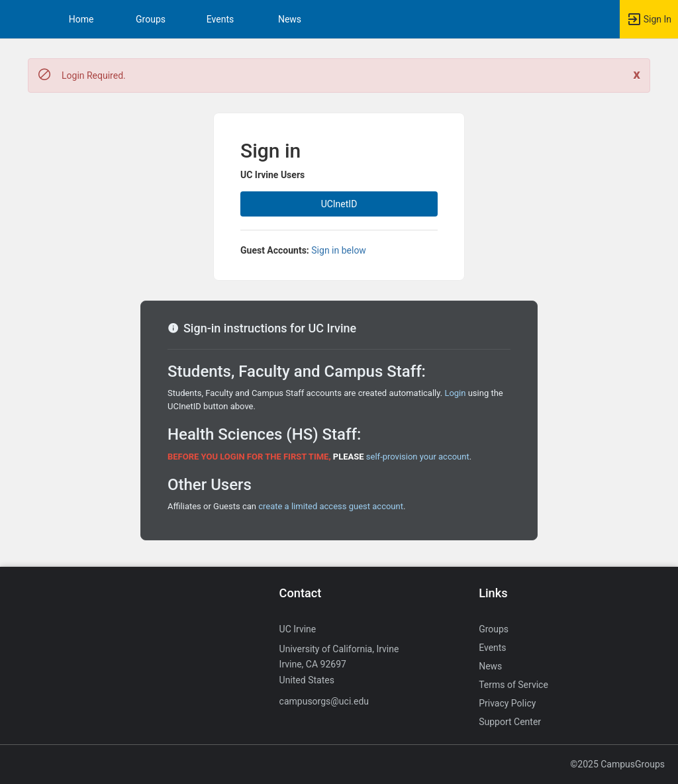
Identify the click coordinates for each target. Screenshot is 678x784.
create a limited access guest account (331, 506)
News (290, 19)
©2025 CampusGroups (617, 764)
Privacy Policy (507, 703)
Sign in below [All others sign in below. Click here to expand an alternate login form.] (339, 250)
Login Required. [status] (94, 75)
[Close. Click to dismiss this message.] (637, 74)
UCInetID (339, 204)
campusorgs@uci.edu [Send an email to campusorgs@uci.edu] (324, 701)
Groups (151, 19)
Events (220, 19)
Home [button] (81, 19)
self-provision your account (418, 457)
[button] (17, 19)
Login (455, 393)
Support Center (510, 722)
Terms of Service (513, 685)
